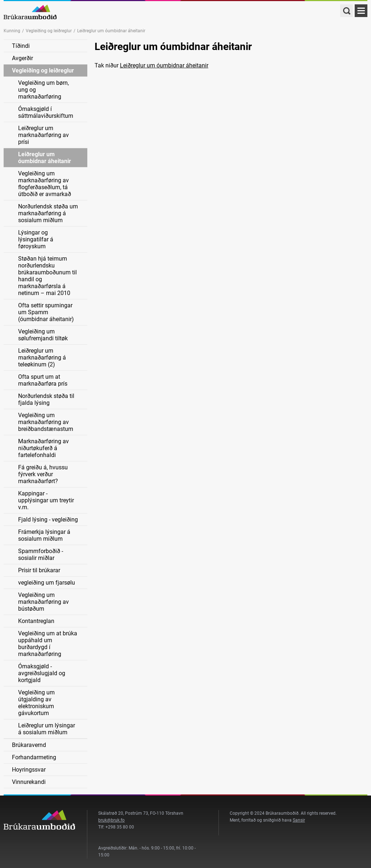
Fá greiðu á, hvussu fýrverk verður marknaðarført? (43, 474)
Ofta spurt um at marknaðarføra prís (43, 380)
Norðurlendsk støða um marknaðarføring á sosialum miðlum (48, 213)
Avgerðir (22, 58)
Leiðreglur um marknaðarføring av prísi (43, 135)
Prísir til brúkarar (39, 570)
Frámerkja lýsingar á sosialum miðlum (44, 535)
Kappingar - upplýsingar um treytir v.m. (46, 500)
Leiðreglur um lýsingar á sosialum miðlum (47, 729)
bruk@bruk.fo (111, 820)
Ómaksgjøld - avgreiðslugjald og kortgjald (42, 673)
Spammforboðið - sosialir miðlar (41, 555)
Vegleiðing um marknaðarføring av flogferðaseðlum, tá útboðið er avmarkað (45, 184)
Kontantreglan (36, 621)
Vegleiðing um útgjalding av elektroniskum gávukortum (36, 703)
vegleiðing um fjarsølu (47, 583)
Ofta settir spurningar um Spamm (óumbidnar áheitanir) (46, 312)
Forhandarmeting (34, 757)
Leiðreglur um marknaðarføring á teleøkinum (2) (42, 358)
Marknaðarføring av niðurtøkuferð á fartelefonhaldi (43, 448)
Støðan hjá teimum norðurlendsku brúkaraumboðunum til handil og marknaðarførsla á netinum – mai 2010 (47, 276)
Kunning (12, 31)
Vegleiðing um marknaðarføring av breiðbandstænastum (46, 422)
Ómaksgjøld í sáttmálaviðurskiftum (46, 112)
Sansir (299, 820)
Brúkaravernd (29, 745)
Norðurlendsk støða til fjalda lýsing (46, 399)
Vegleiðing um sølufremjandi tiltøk (43, 335)
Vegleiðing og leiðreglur (49, 31)
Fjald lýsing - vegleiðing (48, 520)
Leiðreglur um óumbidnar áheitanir (45, 158)
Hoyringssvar (29, 770)
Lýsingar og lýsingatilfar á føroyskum (36, 239)
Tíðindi (21, 46)
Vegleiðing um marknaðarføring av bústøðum (43, 602)
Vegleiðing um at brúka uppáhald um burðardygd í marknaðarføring (48, 644)
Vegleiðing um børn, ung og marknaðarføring (43, 90)
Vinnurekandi (29, 782)
